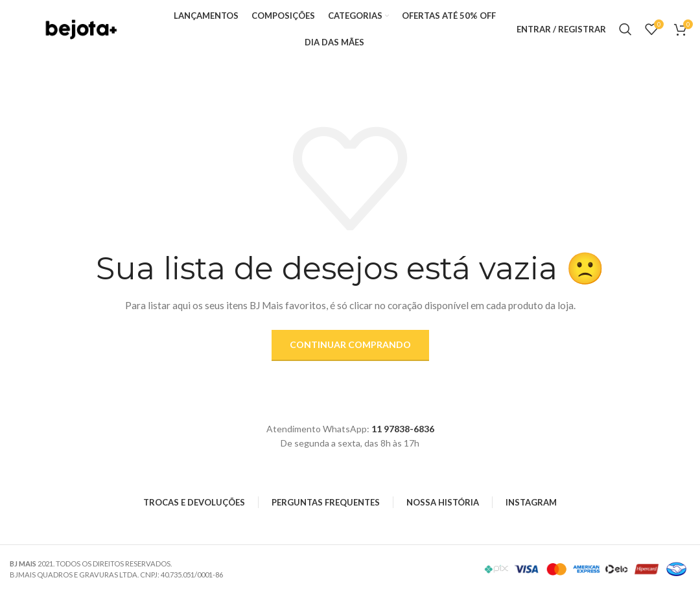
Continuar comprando (350, 344)
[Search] (625, 29)
